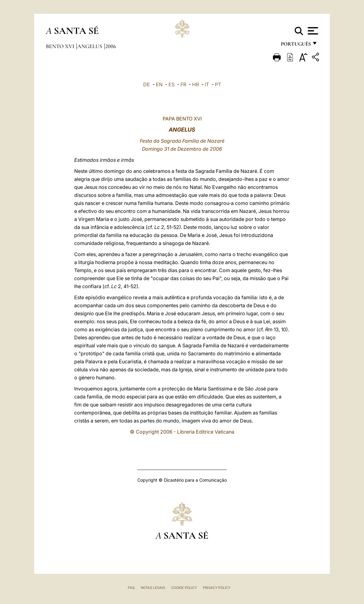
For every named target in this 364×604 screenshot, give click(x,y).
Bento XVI (61, 46)
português (296, 45)
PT (218, 84)
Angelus (90, 46)
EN (159, 84)
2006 (111, 46)
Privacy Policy (217, 588)
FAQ (131, 588)
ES (172, 84)
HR (196, 84)
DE (147, 84)
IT (207, 84)
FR (183, 84)
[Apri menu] (312, 31)
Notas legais (153, 588)
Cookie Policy (184, 588)
